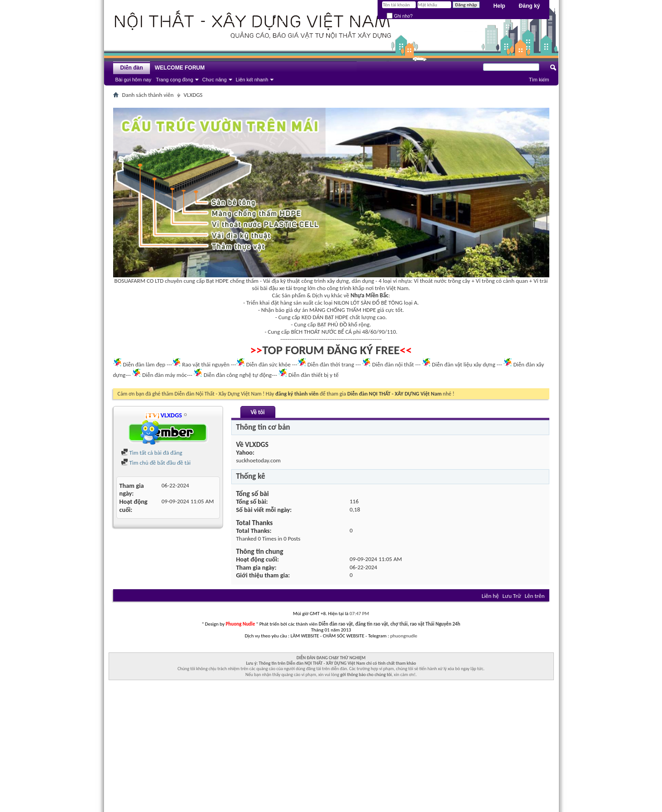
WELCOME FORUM (180, 68)
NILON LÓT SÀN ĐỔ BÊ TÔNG (368, 303)
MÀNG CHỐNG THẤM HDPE (343, 310)
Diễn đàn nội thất (393, 364)
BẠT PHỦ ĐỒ (332, 324)
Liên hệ (490, 596)
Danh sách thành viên (148, 95)
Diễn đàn (131, 68)
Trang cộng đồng (174, 80)
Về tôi (257, 412)
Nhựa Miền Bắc (370, 295)
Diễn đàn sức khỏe (269, 364)
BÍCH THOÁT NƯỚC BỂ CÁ (321, 332)
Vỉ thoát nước (430, 281)
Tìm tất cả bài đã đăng (152, 453)
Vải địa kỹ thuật (281, 281)
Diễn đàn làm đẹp (144, 364)
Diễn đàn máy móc (164, 375)
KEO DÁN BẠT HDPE (325, 317)
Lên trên (535, 596)
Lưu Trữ (512, 596)
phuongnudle (404, 636)
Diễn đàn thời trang (331, 364)
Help (499, 6)
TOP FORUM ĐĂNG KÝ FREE (331, 350)
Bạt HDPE (218, 281)
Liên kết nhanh (252, 80)
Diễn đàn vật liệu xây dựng (464, 364)
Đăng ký (530, 6)
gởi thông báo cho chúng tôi (366, 674)
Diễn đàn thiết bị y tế (314, 375)
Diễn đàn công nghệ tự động (238, 375)
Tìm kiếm (539, 80)
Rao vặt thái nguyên (206, 364)
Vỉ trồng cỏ (489, 281)
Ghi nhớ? (400, 16)
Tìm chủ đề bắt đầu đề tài (156, 463)
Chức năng (214, 80)
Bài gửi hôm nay (133, 80)
